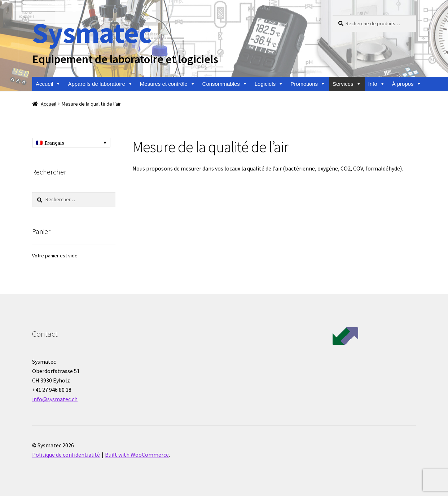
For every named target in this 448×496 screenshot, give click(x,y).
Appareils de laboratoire (100, 84)
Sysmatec (92, 33)
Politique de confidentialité (66, 455)
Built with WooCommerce (137, 455)
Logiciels (269, 84)
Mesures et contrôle (168, 84)
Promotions (308, 84)
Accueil (48, 84)
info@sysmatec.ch (55, 399)
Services (347, 84)
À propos (407, 84)
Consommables (225, 84)
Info (377, 84)
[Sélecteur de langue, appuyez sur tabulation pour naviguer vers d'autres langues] (71, 143)
